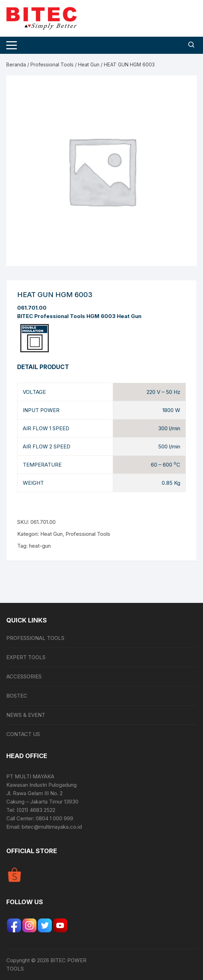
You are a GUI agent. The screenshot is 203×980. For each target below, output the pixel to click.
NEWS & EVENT (26, 715)
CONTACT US (23, 734)
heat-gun (40, 546)
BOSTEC (17, 696)
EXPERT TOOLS (26, 657)
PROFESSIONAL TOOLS (35, 638)
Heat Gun (89, 64)
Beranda (16, 64)
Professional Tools (52, 64)
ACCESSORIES (24, 676)
